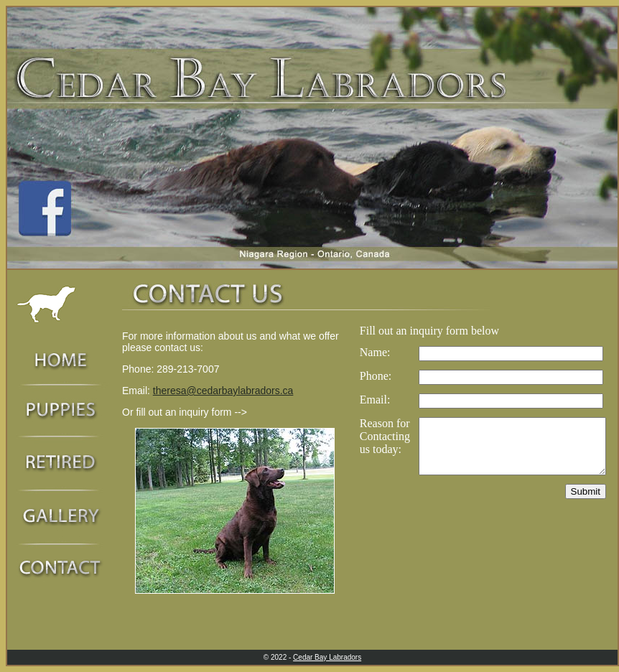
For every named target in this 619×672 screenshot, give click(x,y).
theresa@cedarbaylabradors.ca (223, 391)
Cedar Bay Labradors (327, 657)
